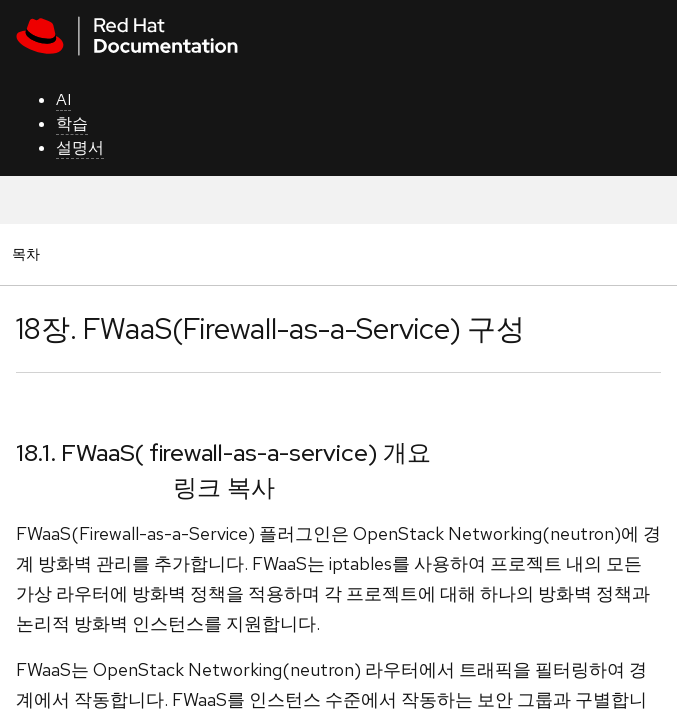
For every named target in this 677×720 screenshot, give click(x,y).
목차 (29, 253)
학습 (72, 123)
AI (63, 99)
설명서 (80, 147)
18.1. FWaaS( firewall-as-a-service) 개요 (223, 452)
